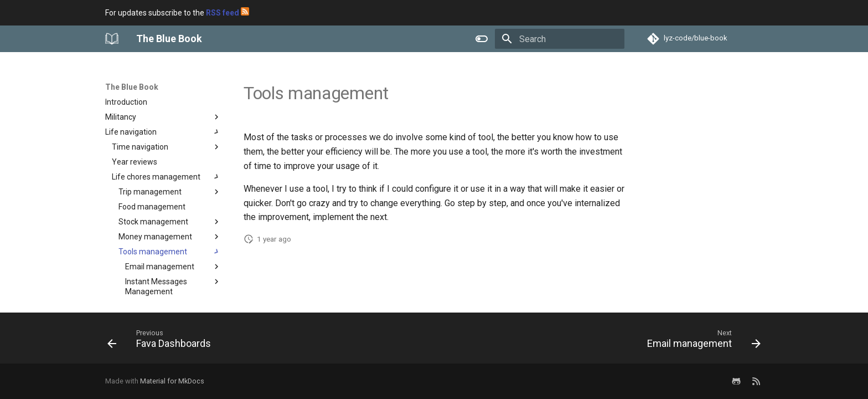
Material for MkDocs (172, 381)
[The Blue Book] (112, 39)
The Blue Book (132, 87)
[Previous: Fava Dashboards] (162, 341)
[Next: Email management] (701, 341)
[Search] (560, 39)
